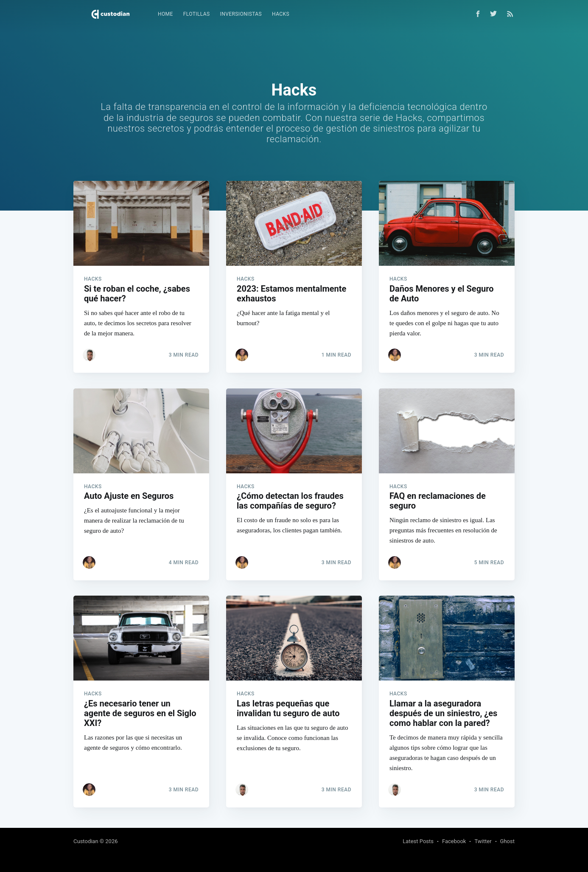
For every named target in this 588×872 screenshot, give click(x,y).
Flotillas (197, 14)
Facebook (454, 841)
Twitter (483, 841)
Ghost (507, 841)
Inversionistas (241, 14)
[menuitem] (165, 14)
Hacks (281, 14)
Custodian (86, 841)
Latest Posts (418, 841)
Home (165, 14)
